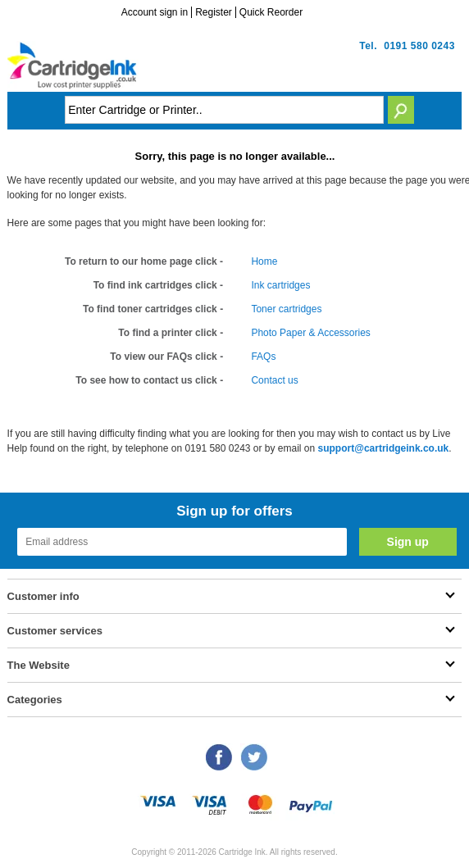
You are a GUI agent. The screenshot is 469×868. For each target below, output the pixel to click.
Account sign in (155, 12)
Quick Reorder (271, 12)
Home (264, 261)
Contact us (274, 380)
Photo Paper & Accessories (310, 333)
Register (214, 12)
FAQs (263, 357)
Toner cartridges (286, 309)
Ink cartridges (280, 285)
